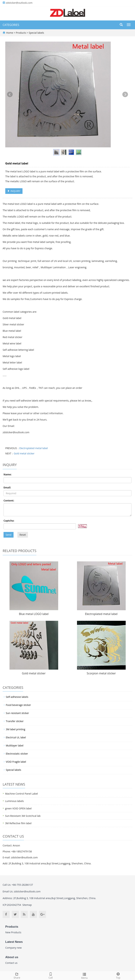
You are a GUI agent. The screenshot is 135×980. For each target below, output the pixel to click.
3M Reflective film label (18, 823)
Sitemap (27, 905)
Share (17, 975)
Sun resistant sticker (17, 713)
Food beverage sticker (18, 705)
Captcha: (9, 521)
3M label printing (15, 729)
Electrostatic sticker (17, 754)
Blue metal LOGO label (34, 614)
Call (51, 975)
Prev (10, 94)
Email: (7, 487)
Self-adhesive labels (17, 697)
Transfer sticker (15, 721)
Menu (84, 976)
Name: (8, 474)
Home (10, 33)
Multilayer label (15, 745)
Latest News (14, 942)
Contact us (11, 963)
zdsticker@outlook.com (19, 3)
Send (9, 535)
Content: (9, 500)
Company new (13, 948)
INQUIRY (14, 191)
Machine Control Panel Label (21, 794)
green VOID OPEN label (18, 808)
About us (12, 957)
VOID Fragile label (16, 762)
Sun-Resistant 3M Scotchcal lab (23, 816)
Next (125, 94)
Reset (23, 535)
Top (118, 975)
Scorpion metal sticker (101, 673)
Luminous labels (14, 801)
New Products (13, 932)
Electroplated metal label (34, 448)
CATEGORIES (11, 25)
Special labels (36, 33)
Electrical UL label (16, 737)
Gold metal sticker (24, 453)
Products (21, 33)
